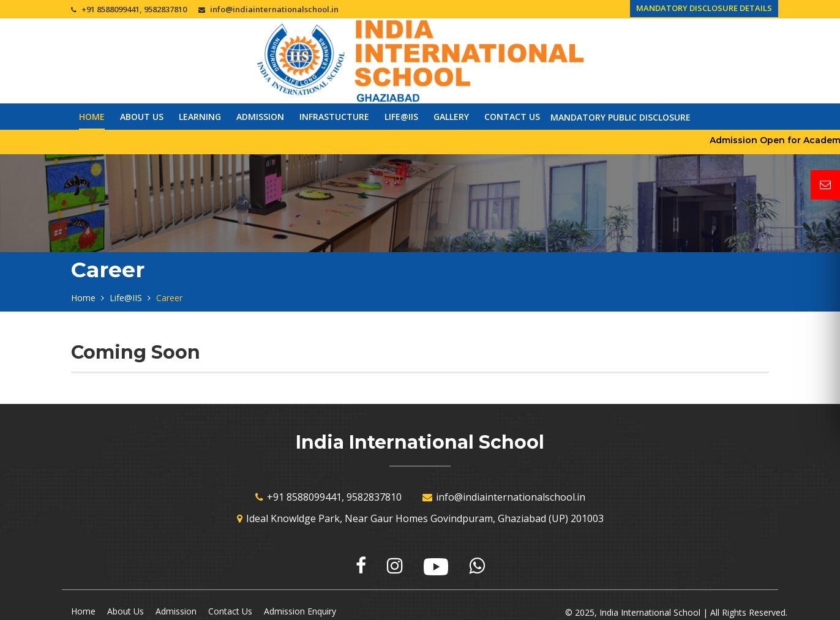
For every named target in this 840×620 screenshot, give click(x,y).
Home (92, 117)
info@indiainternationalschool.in (274, 9)
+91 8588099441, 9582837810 (134, 9)
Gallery (451, 117)
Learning (200, 117)
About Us (142, 117)
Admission (260, 117)
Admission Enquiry (300, 611)
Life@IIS (401, 117)
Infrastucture (334, 117)
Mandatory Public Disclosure (621, 117)
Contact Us (512, 117)
